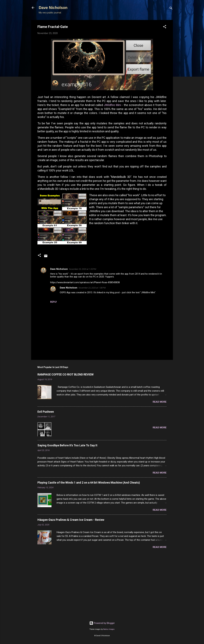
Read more (160, 402)
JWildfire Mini (112, 105)
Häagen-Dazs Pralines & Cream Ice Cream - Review (71, 520)
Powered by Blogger (102, 623)
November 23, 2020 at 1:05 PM (83, 269)
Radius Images (109, 629)
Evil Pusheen (46, 412)
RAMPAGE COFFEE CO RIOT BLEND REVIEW (66, 374)
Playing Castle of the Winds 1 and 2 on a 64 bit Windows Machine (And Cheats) (89, 483)
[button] (165, 27)
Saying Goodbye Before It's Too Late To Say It (67, 445)
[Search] (171, 9)
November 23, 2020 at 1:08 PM (92, 288)
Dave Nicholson (53, 8)
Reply (53, 302)
